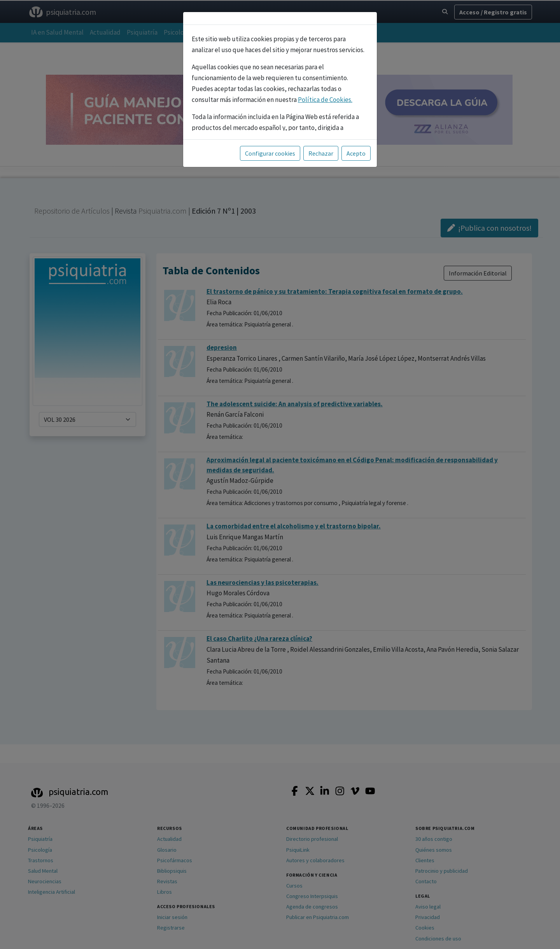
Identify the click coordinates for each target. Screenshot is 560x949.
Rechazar (321, 153)
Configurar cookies (270, 153)
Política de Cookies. (325, 100)
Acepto (356, 153)
